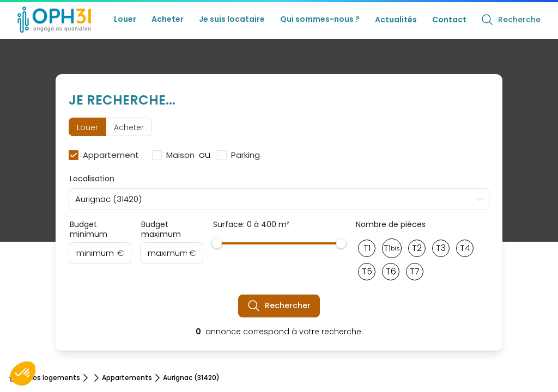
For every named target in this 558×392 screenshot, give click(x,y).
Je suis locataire (232, 19)
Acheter (168, 19)
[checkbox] (106, 155)
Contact (449, 20)
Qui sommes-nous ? (320, 19)
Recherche (511, 20)
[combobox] (279, 199)
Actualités (396, 20)
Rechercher (279, 306)
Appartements (127, 378)
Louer (125, 19)
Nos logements (54, 378)
